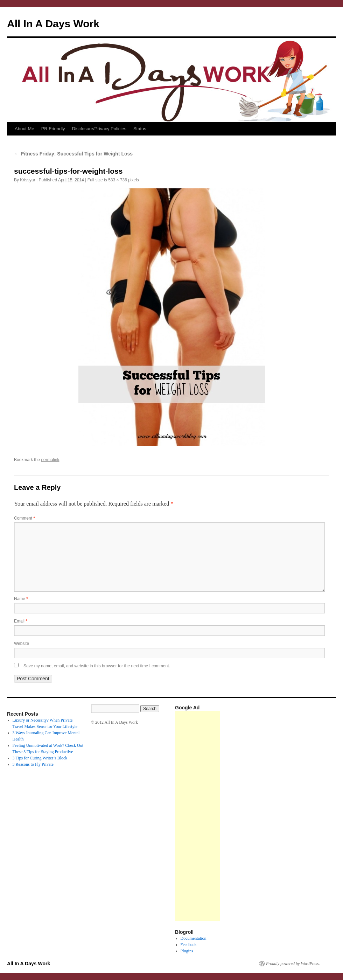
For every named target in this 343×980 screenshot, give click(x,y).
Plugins (187, 951)
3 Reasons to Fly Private (33, 764)
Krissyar (27, 180)
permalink (50, 460)
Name (21, 599)
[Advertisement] (198, 816)
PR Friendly (53, 129)
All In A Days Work (53, 24)
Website (22, 644)
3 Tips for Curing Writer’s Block (40, 758)
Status (140, 129)
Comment (24, 518)
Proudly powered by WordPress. (293, 964)
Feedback (189, 945)
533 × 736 (118, 180)
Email (21, 621)
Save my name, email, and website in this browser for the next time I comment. (97, 666)
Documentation (194, 938)
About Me (24, 129)
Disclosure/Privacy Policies (99, 129)
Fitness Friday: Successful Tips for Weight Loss (73, 154)
